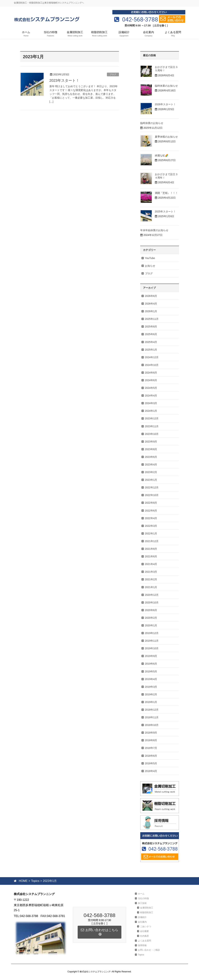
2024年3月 (151, 403)
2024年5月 (151, 388)
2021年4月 (151, 564)
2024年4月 (151, 396)
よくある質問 (144, 941)
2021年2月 (151, 579)
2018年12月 (152, 710)
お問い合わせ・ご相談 (149, 950)
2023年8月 (151, 449)
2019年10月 (152, 648)
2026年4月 (151, 304)
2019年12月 (152, 633)
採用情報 (142, 945)
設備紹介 (142, 917)
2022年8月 (151, 503)
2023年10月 (152, 434)
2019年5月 (151, 671)
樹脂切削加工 (147, 912)
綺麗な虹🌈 (162, 155)
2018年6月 (151, 756)
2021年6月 (151, 556)
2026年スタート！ (165, 104)
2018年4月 (151, 771)
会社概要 (144, 931)
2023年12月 (152, 418)
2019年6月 (151, 664)
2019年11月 (152, 641)
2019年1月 (151, 702)
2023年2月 (151, 472)
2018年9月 (151, 733)
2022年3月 (151, 526)
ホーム (141, 894)
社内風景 (144, 936)
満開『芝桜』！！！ (166, 193)
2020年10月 (152, 602)
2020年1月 (151, 625)
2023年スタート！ (64, 80)
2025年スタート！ (165, 212)
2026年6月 (151, 296)
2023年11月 (152, 426)
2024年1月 (151, 411)
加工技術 (142, 903)
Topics (141, 955)
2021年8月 (151, 549)
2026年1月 (151, 311)
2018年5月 (151, 763)
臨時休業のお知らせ (166, 86)
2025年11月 (152, 319)
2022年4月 (151, 518)
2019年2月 (151, 694)
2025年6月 (151, 334)
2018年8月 (151, 740)
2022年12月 (152, 487)
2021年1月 (151, 587)
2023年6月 (151, 457)
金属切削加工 (147, 908)
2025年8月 (151, 327)
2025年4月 (151, 342)
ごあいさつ (146, 926)
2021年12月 (152, 541)
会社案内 (142, 922)
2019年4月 (151, 679)
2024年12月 (152, 357)
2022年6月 (151, 511)
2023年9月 (151, 442)
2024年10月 (152, 365)
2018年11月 (152, 717)
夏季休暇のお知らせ (166, 137)
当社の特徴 (143, 898)
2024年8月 (151, 373)
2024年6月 (151, 380)
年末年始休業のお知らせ (154, 230)
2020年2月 (151, 618)
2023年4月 (151, 465)
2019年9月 (151, 656)
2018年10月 (152, 725)
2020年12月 (152, 595)
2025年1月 (151, 350)
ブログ (113, 74)
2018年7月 (151, 748)
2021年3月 (151, 572)
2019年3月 (151, 687)
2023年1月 (151, 480)
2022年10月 (152, 495)
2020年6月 (151, 610)
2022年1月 (151, 534)
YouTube (150, 258)
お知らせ (150, 266)
